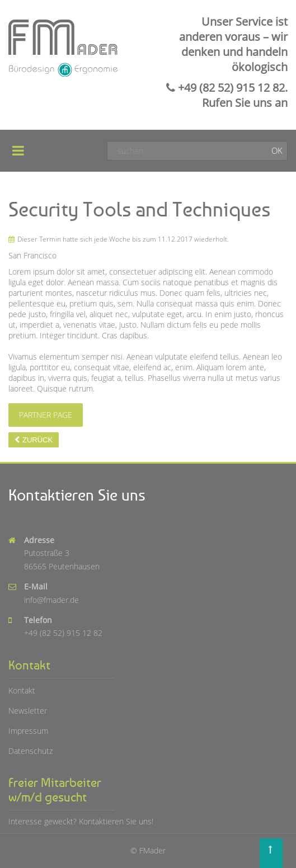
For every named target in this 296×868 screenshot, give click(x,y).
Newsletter (28, 711)
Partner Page (46, 415)
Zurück (37, 440)
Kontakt (22, 690)
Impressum (28, 731)
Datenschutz (30, 751)
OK (277, 150)
